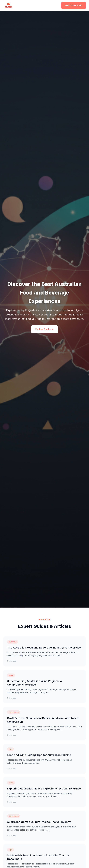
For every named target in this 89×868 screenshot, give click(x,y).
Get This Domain (74, 5)
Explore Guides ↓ (45, 329)
